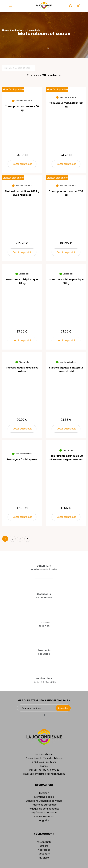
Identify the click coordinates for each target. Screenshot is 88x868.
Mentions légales (44, 797)
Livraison (44, 793)
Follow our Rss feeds (17, 68)
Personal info (44, 842)
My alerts (44, 858)
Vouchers (44, 854)
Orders (44, 846)
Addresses (44, 850)
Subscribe (63, 708)
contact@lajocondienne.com (49, 774)
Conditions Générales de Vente (44, 801)
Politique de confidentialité (44, 809)
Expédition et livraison (44, 813)
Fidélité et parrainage (44, 805)
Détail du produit (22, 164)
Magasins (44, 820)
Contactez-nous (44, 816)
